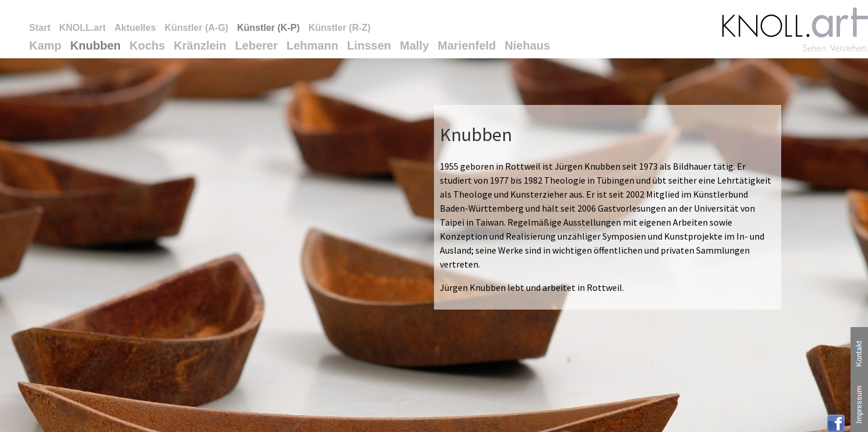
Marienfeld (467, 45)
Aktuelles (135, 28)
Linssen (369, 45)
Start (40, 28)
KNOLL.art (82, 28)
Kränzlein (200, 45)
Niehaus (527, 45)
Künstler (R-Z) (339, 28)
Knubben (96, 45)
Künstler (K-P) (269, 28)
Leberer (256, 45)
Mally (414, 45)
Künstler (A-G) (197, 28)
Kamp (45, 45)
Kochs (147, 45)
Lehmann (313, 45)
